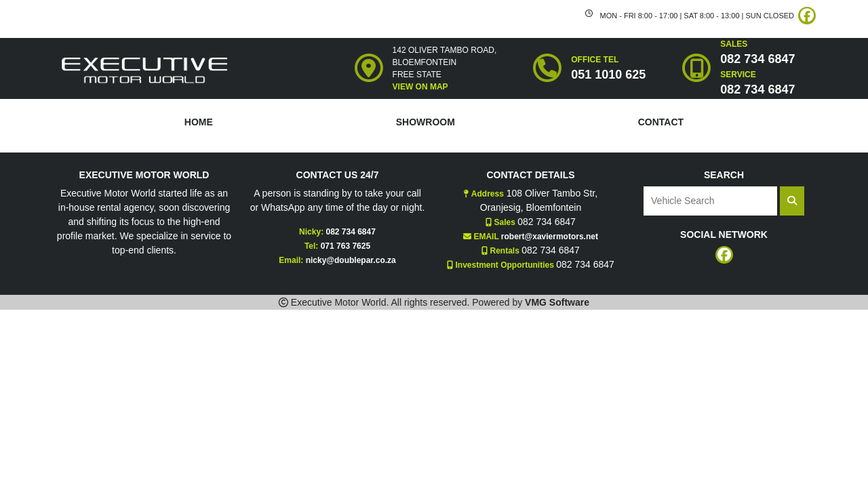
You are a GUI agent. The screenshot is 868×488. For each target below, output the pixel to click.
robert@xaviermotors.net (550, 237)
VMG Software (557, 302)
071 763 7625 (346, 246)
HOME (199, 122)
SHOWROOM (426, 122)
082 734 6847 (350, 232)
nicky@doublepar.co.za (351, 260)
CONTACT (661, 122)
